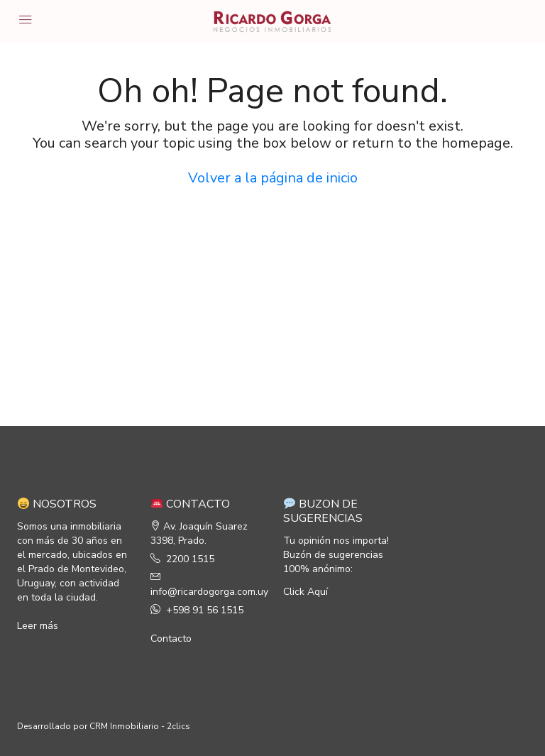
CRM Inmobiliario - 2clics (140, 726)
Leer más (38, 626)
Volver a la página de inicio (273, 178)
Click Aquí (305, 592)
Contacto (171, 639)
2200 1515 (190, 559)
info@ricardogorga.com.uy (209, 592)
